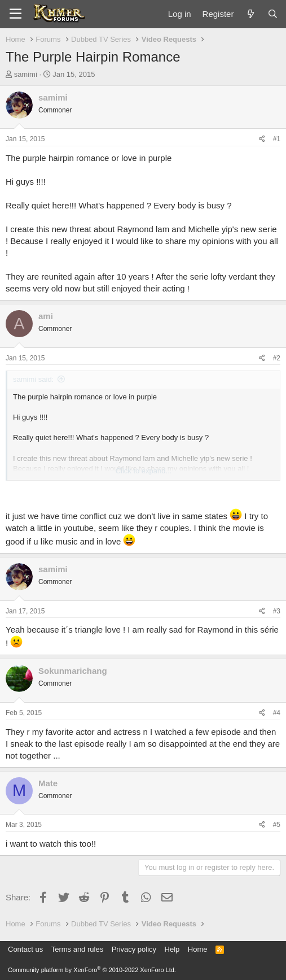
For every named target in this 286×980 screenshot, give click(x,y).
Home (198, 949)
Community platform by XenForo (92, 970)
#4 (277, 713)
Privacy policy (134, 949)
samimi (26, 74)
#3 (277, 611)
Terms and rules (77, 949)
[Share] (262, 139)
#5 (277, 825)
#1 (277, 139)
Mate (48, 783)
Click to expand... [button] (144, 471)
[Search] (273, 14)
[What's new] (250, 14)
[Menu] (16, 14)
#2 (277, 358)
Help (172, 949)
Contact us (25, 949)
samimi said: (33, 379)
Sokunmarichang (73, 671)
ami (46, 316)
